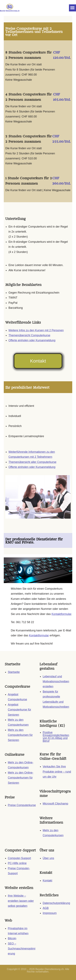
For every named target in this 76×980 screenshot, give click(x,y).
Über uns (48, 858)
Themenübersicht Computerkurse (29, 335)
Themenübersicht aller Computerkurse (32, 462)
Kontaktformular (61, 614)
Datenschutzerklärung (56, 903)
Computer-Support (19, 858)
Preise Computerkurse (22, 805)
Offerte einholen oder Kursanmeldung (32, 340)
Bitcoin (12, 938)
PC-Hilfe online (17, 863)
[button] (72, 8)
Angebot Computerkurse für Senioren (19, 710)
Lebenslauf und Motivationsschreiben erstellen (56, 682)
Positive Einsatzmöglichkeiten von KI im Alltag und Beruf (56, 737)
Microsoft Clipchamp (55, 804)
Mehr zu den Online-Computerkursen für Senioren (21, 778)
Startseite (14, 672)
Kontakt (47, 881)
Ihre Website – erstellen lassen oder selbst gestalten (21, 901)
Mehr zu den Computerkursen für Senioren (20, 735)
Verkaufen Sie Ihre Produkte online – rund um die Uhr (57, 772)
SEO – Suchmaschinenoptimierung (22, 949)
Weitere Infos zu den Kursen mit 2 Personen (36, 330)
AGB (46, 908)
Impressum (50, 913)
